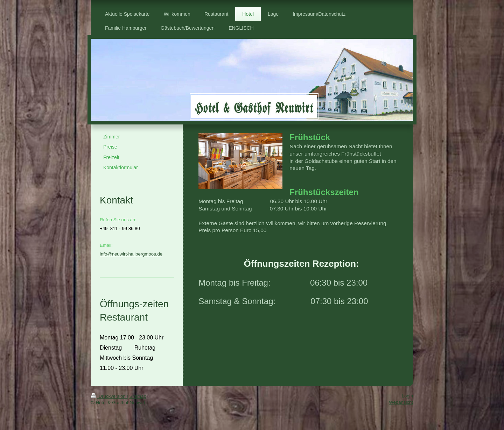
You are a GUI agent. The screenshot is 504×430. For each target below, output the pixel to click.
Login (407, 396)
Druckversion (109, 396)
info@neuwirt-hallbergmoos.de (131, 254)
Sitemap (138, 396)
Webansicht (401, 402)
